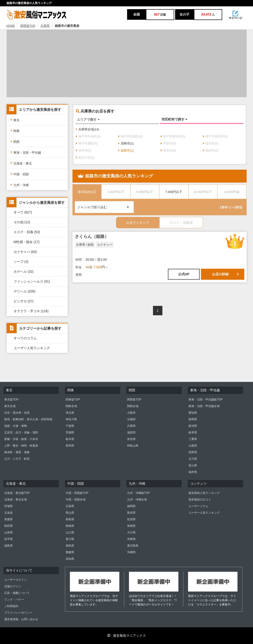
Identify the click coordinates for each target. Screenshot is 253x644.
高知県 (70, 559)
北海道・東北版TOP (17, 493)
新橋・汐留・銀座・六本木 (21, 439)
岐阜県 (193, 432)
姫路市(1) (126, 150)
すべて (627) (23, 212)
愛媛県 (70, 552)
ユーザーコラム (198, 506)
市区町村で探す (175, 119)
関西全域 (133, 406)
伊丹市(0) (84, 150)
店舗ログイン (13, 586)
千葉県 (70, 426)
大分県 (131, 532)
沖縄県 (131, 552)
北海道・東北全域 (16, 500)
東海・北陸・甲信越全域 (204, 406)
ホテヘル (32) (24, 272)
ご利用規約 (11, 606)
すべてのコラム (25, 338)
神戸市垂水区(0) (173, 136)
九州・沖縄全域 (137, 500)
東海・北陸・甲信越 (26, 152)
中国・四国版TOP (77, 493)
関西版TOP (28, 26)
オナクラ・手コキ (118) (31, 311)
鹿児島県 (133, 546)
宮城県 (8, 506)
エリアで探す (88, 120)
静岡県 (193, 419)
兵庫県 (45, 26)
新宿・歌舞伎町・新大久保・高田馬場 (28, 419)
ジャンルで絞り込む (105, 205)
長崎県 (131, 526)
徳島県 (70, 546)
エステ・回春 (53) (27, 232)
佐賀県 (131, 519)
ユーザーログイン (16, 580)
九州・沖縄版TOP (138, 493)
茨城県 (70, 432)
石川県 (193, 459)
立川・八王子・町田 (17, 459)
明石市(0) (168, 150)
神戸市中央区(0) (88, 136)
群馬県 (70, 446)
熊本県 (131, 513)
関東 (15, 130)
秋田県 (8, 526)
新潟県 (193, 426)
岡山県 (70, 513)
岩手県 (8, 539)
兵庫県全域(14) (88, 129)
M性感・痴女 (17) (27, 242)
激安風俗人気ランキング (204, 493)
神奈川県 (71, 419)
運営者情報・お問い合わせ (21, 619)
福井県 (193, 472)
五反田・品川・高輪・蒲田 (21, 432)
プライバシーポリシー (18, 613)
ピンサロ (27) (24, 301)
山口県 (70, 532)
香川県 (70, 539)
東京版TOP (11, 400)
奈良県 (131, 439)
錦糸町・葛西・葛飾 (17, 452)
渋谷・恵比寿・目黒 (17, 413)
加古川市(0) (85, 158)
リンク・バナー (14, 600)
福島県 (8, 546)
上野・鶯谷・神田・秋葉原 (21, 446)
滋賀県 (131, 432)
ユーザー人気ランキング (32, 348)
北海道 (8, 513)
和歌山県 (133, 446)
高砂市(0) (211, 150)
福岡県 (131, 506)
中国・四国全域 (76, 500)
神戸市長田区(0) (215, 136)
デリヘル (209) (25, 291)
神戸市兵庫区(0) (131, 136)
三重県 (193, 439)
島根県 (70, 526)
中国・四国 (20, 174)
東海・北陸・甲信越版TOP (205, 400)
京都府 (131, 419)
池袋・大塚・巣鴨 (16, 426)
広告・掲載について (17, 593)
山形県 (8, 532)
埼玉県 (70, 413)
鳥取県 (70, 519)
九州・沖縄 (20, 185)
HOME (11, 26)
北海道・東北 (21, 163)
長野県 (193, 452)
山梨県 (193, 446)
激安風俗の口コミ (200, 500)
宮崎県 (131, 539)
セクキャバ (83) (25, 252)
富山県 (193, 465)
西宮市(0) (211, 143)
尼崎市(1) (126, 143)
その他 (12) (22, 222)
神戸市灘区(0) (87, 143)
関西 (15, 141)
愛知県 (193, 413)
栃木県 (70, 439)
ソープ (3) (21, 262)
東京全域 (10, 406)
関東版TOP (73, 400)
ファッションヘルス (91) (32, 281)
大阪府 (131, 413)
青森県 (8, 519)
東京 (15, 120)
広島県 (70, 506)
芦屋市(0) (168, 143)
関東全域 (71, 406)
